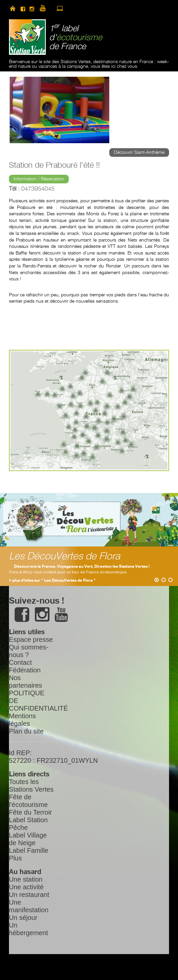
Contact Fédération (25, 666)
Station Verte (27, 37)
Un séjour (23, 918)
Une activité (26, 887)
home (13, 8)
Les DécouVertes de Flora (65, 557)
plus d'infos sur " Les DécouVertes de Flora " (54, 581)
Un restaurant (29, 895)
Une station (26, 879)
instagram (32, 8)
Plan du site (26, 731)
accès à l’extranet (60, 8)
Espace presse (31, 639)
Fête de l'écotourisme (28, 801)
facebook (23, 8)
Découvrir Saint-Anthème (139, 152)
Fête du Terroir (31, 812)
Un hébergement (29, 929)
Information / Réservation (39, 179)
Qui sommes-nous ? (29, 651)
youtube (45, 8)
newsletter (72, 8)
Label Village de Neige (28, 839)
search (83, 8)
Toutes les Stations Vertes (31, 785)
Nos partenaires (26, 682)
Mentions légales (22, 720)
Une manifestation (29, 906)
